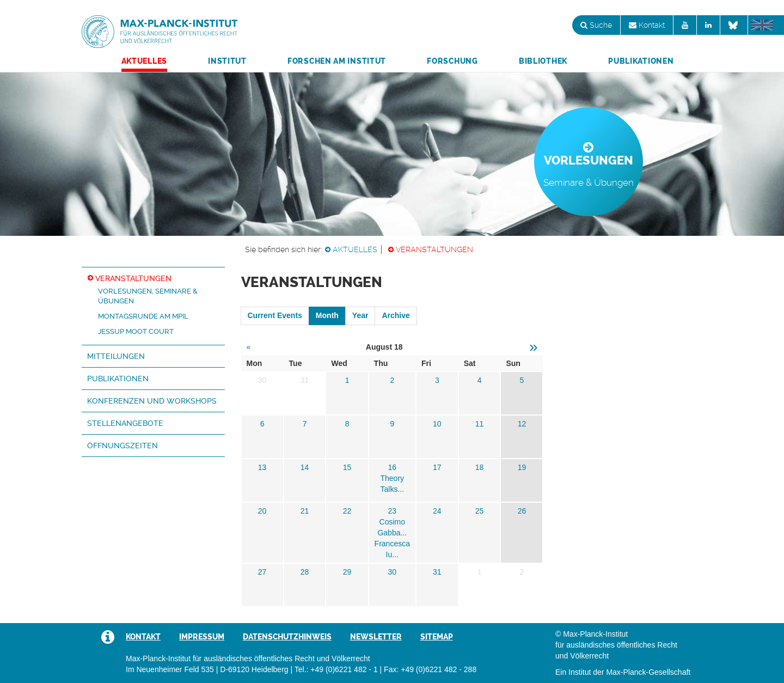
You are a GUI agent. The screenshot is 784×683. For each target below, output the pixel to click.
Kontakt (647, 25)
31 (437, 572)
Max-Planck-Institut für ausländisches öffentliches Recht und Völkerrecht (160, 32)
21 (305, 511)
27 (262, 572)
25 (480, 511)
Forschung (452, 61)
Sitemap (437, 637)
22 (347, 511)
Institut (227, 61)
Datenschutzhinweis (287, 637)
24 (437, 511)
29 (347, 572)
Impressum (202, 637)
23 (392, 511)
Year (360, 315)
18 (480, 467)
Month (327, 315)
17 (437, 467)
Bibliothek (543, 61)
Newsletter (376, 637)
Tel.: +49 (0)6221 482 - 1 (336, 669)
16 (392, 467)
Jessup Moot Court (136, 331)
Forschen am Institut (337, 61)
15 (347, 467)
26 (522, 511)
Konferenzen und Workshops (152, 401)
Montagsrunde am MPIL (143, 316)
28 (305, 572)
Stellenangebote (125, 423)
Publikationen (641, 61)
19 (522, 467)
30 (392, 572)
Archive (396, 315)
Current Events (275, 315)
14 (305, 467)
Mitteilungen (116, 356)
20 (262, 511)
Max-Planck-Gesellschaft (648, 672)
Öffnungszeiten (122, 446)
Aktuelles (144, 61)
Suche (596, 25)
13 (262, 467)
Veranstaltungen (434, 249)
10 (437, 424)
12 (522, 424)
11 (480, 424)
